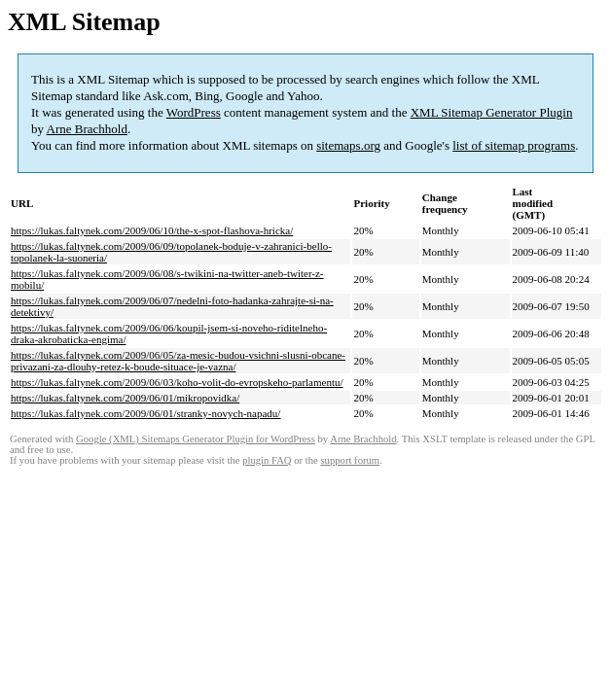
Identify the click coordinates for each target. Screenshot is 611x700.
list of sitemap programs (514, 145)
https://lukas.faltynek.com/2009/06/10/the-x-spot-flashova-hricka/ (152, 230)
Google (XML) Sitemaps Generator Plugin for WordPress (196, 439)
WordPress (194, 112)
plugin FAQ (267, 460)
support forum (350, 460)
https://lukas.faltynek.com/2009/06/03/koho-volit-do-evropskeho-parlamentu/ (177, 382)
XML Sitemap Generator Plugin (492, 112)
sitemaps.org (348, 145)
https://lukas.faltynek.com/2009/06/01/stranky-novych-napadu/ (145, 413)
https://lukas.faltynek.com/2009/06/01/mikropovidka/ (125, 398)
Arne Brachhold (87, 129)
